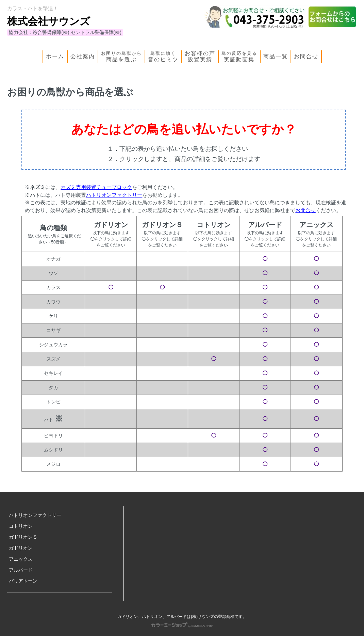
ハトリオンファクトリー (114, 195)
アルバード (21, 570)
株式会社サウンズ (49, 21)
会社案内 (83, 56)
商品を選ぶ (121, 57)
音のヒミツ (163, 57)
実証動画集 (239, 57)
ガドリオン (21, 548)
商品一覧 (276, 56)
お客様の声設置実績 (200, 56)
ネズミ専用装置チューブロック (96, 187)
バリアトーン (23, 581)
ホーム (55, 56)
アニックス (21, 559)
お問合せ (306, 56)
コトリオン (21, 526)
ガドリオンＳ (23, 537)
